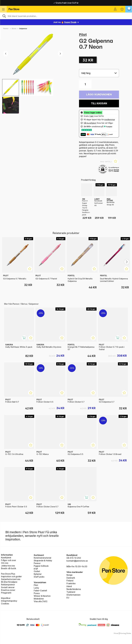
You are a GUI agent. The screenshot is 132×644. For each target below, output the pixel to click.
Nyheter (38, 574)
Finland (70, 581)
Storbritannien (73, 595)
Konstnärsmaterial (42, 558)
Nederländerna (74, 589)
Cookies (5, 604)
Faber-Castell (40, 591)
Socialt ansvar (8, 587)
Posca (37, 593)
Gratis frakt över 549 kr (66, 3)
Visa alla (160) (40, 601)
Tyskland (71, 592)
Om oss (5, 563)
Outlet (37, 571)
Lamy (36, 588)
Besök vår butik (9, 568)
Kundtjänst (6, 558)
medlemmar (110, 120)
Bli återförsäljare (9, 582)
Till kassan (99, 103)
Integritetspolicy (9, 601)
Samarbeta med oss (11, 579)
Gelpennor (23, 29)
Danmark (71, 578)
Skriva (14, 29)
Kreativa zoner (8, 590)
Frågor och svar (8, 560)
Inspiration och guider (11, 576)
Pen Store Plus (8, 574)
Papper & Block (41, 566)
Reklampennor (8, 585)
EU (68, 598)
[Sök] (66, 16)
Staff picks (39, 577)
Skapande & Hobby (43, 561)
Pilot (83, 34)
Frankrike (71, 583)
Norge (69, 575)
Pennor (6, 29)
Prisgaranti (6, 593)
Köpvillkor (6, 598)
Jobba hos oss (8, 566)
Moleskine (39, 599)
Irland (69, 586)
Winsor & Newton (42, 596)
